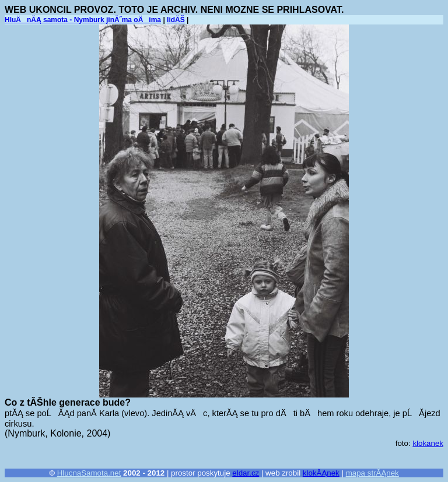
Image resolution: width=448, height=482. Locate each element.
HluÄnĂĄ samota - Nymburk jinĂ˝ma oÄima (83, 20)
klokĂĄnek (321, 473)
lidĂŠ (176, 20)
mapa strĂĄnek (372, 473)
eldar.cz (246, 473)
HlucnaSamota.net (89, 473)
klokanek (428, 443)
